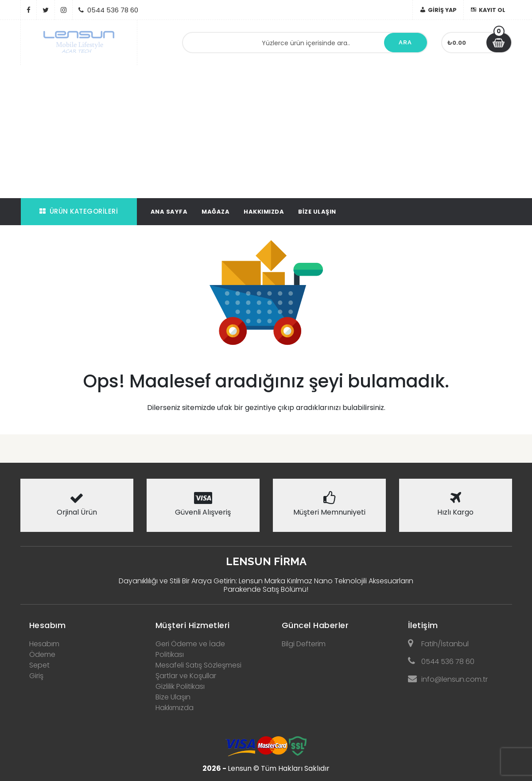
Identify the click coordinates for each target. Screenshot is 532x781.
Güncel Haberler (315, 625)
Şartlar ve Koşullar (186, 676)
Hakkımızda (264, 212)
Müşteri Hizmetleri (193, 625)
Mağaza (216, 212)
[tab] (77, 623)
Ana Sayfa (169, 212)
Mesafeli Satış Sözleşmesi (198, 665)
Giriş (36, 676)
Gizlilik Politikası (180, 686)
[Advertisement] (266, 132)
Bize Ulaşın (317, 212)
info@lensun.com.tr (448, 679)
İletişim (423, 625)
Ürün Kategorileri (79, 211)
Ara (405, 42)
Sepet (39, 665)
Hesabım (48, 625)
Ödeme (42, 654)
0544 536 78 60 (441, 662)
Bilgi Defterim (304, 644)
